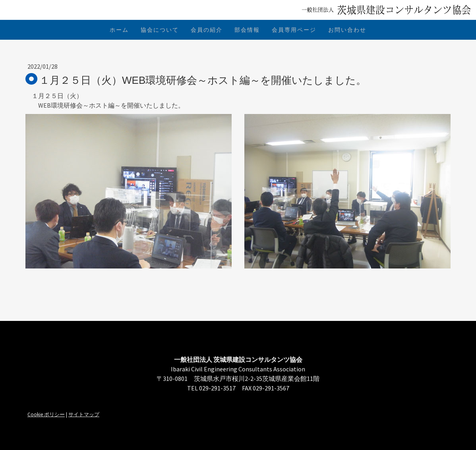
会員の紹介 (207, 30)
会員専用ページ (294, 30)
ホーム (119, 30)
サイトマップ (84, 414)
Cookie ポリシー (46, 414)
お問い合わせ (347, 30)
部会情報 (247, 30)
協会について (160, 30)
